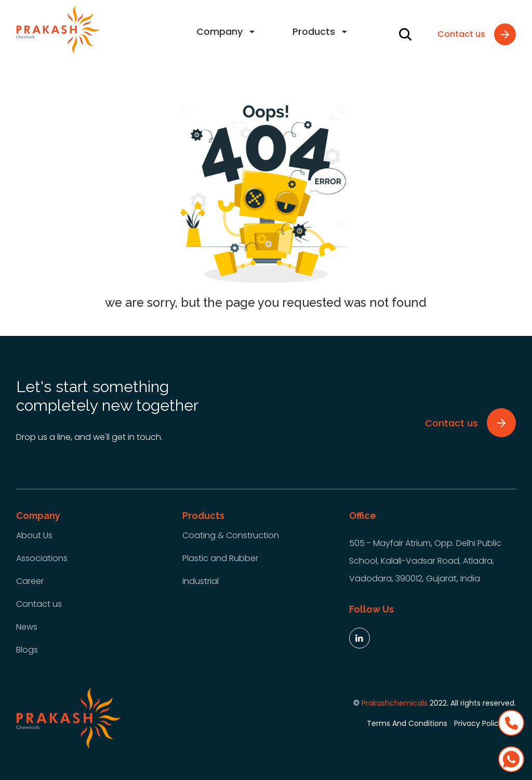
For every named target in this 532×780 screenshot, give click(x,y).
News (27, 627)
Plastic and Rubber (220, 558)
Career (30, 581)
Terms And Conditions (407, 723)
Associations (42, 558)
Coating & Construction (231, 535)
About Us (34, 535)
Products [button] (314, 31)
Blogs (27, 650)
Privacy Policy (478, 723)
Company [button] (220, 31)
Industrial (201, 581)
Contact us (39, 604)
